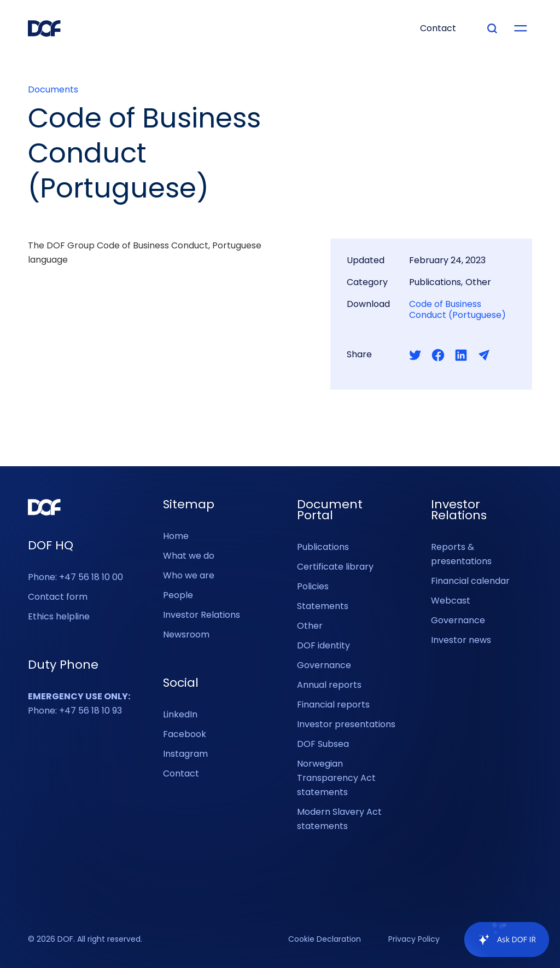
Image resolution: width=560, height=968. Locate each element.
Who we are (189, 575)
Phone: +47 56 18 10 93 (79, 703)
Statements (323, 606)
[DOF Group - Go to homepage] (44, 28)
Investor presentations (346, 724)
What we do (189, 556)
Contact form (58, 597)
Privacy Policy (414, 940)
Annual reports (329, 685)
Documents (53, 90)
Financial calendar (470, 581)
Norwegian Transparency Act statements (336, 778)
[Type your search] (492, 28)
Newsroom (186, 634)
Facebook (185, 734)
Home (176, 536)
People (178, 595)
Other (310, 626)
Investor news (461, 640)
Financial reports (333, 705)
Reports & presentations (461, 554)
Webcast (451, 601)
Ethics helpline (59, 616)
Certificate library (335, 567)
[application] (501, 940)
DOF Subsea (323, 744)
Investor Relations (202, 615)
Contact (181, 773)
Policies (313, 586)
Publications (323, 547)
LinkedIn (180, 714)
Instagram (185, 754)
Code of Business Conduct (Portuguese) (457, 310)
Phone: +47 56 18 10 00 (75, 577)
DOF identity (323, 645)
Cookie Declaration (325, 940)
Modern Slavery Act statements (339, 819)
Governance (324, 665)
